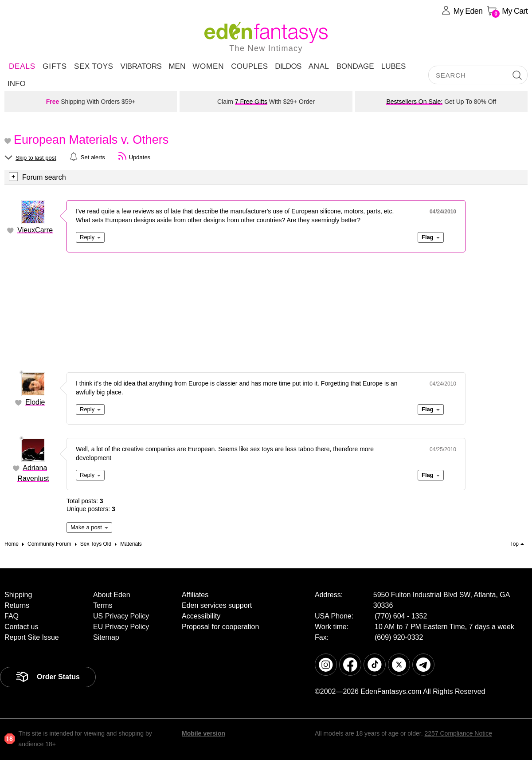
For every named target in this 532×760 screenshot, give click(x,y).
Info (17, 84)
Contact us (21, 627)
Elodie (35, 402)
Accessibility (201, 616)
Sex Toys (94, 66)
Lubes (394, 66)
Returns (17, 605)
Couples (249, 66)
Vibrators (141, 66)
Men (177, 66)
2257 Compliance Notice (458, 733)
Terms (103, 605)
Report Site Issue (32, 637)
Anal (319, 66)
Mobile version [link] (203, 733)
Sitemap (106, 637)
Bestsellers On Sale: (414, 102)
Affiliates (195, 595)
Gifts (55, 66)
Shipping (18, 595)
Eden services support (217, 605)
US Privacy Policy (121, 616)
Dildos (288, 66)
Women (208, 66)
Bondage (355, 66)
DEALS (22, 66)
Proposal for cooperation (220, 627)
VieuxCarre (35, 230)
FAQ (12, 616)
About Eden (112, 595)
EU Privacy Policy (121, 627)
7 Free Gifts (251, 102)
